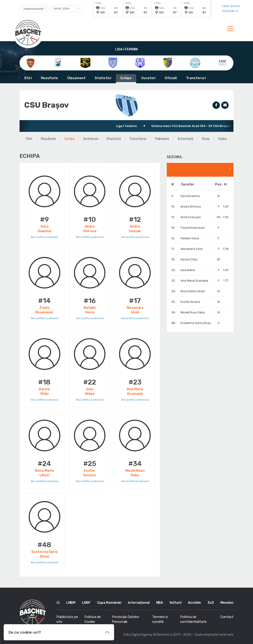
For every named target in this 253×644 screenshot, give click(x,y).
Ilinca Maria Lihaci (193, 291)
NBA (160, 603)
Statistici (103, 78)
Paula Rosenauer (193, 228)
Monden (227, 603)
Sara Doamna (190, 196)
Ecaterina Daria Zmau (196, 323)
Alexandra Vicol (192, 249)
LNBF (86, 603)
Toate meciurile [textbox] (33, 9)
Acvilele (194, 603)
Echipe (126, 78)
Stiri (28, 78)
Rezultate (49, 78)
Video (223, 139)
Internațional (139, 603)
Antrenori (91, 139)
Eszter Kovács (190, 302)
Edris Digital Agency (138, 635)
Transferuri (196, 78)
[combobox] (34, 9)
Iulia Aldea (188, 270)
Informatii (185, 139)
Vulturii (175, 603)
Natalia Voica (190, 238)
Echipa (70, 139)
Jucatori (148, 78)
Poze (206, 139)
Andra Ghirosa (191, 206)
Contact (227, 617)
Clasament (76, 78)
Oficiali (171, 78)
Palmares (162, 139)
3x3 (211, 603)
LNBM (71, 603)
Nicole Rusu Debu (193, 312)
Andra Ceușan (191, 217)
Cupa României (109, 603)
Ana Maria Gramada (194, 281)
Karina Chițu (189, 259)
